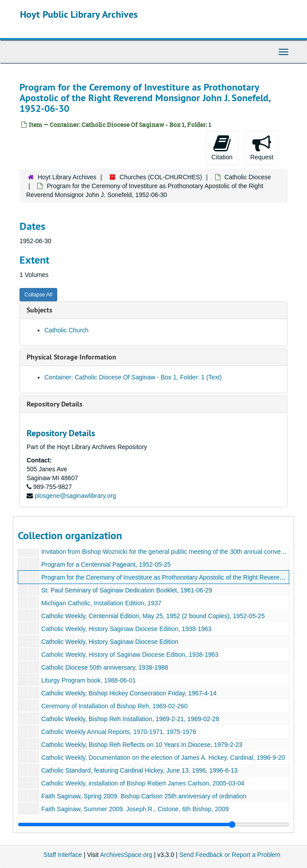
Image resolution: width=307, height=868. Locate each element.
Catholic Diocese (248, 177)
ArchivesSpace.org (126, 855)
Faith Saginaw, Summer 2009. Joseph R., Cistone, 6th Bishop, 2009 (135, 809)
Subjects (39, 310)
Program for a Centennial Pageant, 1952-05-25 (106, 564)
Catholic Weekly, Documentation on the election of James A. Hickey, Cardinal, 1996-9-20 (163, 758)
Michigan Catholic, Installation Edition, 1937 (101, 603)
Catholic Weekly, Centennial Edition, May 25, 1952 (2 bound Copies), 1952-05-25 (153, 616)
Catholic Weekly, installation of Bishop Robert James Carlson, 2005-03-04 (143, 783)
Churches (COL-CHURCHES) (161, 177)
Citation (222, 147)
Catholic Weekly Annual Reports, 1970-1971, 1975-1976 (119, 732)
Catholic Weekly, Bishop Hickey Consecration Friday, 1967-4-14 (129, 693)
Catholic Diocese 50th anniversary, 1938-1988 (105, 667)
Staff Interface (63, 855)
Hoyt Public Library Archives (79, 14)
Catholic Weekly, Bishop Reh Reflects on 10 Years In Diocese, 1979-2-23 (142, 745)
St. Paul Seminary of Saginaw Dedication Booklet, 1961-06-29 (127, 590)
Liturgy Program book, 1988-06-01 (89, 680)
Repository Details (55, 404)
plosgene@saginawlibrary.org (75, 496)
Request (262, 147)
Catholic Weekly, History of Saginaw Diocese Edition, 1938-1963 (130, 655)
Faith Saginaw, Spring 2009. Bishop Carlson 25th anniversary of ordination (144, 796)
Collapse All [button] (38, 295)
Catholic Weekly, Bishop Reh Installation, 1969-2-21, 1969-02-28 (130, 719)
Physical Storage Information (71, 357)
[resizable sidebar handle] (153, 825)
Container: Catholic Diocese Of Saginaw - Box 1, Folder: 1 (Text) (133, 377)
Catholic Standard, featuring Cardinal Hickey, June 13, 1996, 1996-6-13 (140, 770)
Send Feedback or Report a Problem (230, 855)
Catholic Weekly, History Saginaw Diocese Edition (110, 642)
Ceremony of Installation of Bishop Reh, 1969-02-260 (114, 706)
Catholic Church (67, 330)
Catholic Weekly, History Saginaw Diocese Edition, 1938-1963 (126, 629)
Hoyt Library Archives (67, 177)
